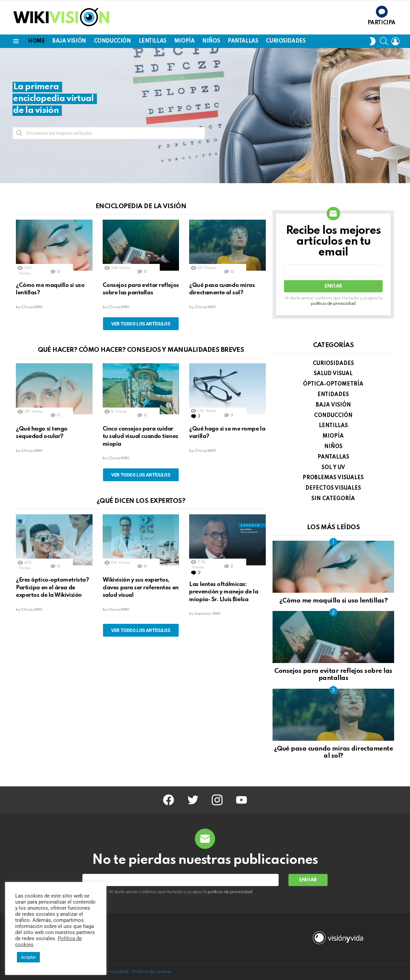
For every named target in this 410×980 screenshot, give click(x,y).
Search (19, 134)
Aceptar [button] (28, 957)
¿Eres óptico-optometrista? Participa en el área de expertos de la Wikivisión (52, 588)
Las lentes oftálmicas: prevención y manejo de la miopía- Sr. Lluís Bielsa (224, 592)
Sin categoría (333, 499)
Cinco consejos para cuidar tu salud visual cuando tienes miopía (140, 437)
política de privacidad (333, 304)
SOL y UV (333, 468)
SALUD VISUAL (333, 374)
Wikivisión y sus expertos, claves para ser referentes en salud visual (141, 588)
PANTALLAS (243, 41)
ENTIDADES (333, 395)
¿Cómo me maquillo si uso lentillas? (333, 601)
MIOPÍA (184, 41)
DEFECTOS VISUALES (333, 488)
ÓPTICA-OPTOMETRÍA (333, 384)
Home (36, 41)
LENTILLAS (153, 41)
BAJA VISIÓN (69, 41)
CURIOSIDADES (286, 41)
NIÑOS (211, 41)
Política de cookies (152, 972)
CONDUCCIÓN (112, 41)
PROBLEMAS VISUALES (333, 478)
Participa (381, 23)
